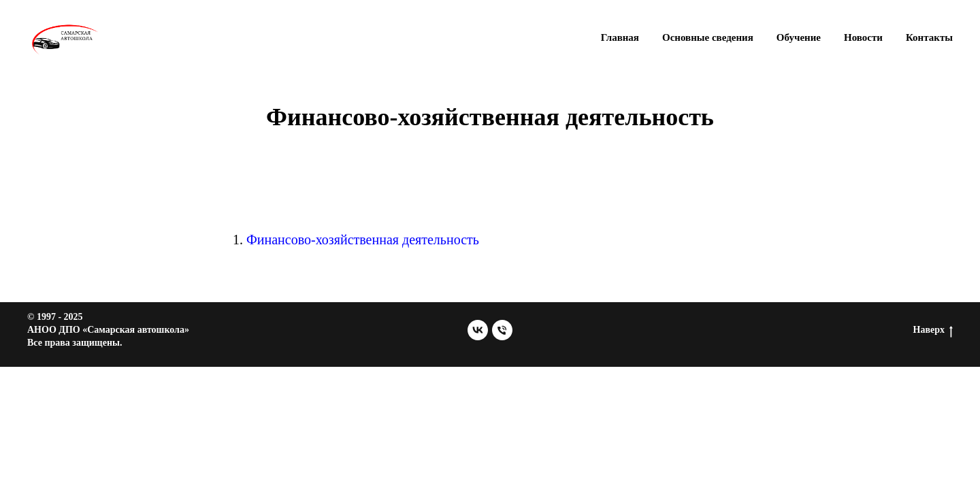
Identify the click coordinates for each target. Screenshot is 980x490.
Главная (620, 37)
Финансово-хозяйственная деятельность (363, 240)
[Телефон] (502, 330)
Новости (863, 37)
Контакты (929, 37)
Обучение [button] (799, 37)
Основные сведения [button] (708, 37)
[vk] (478, 330)
